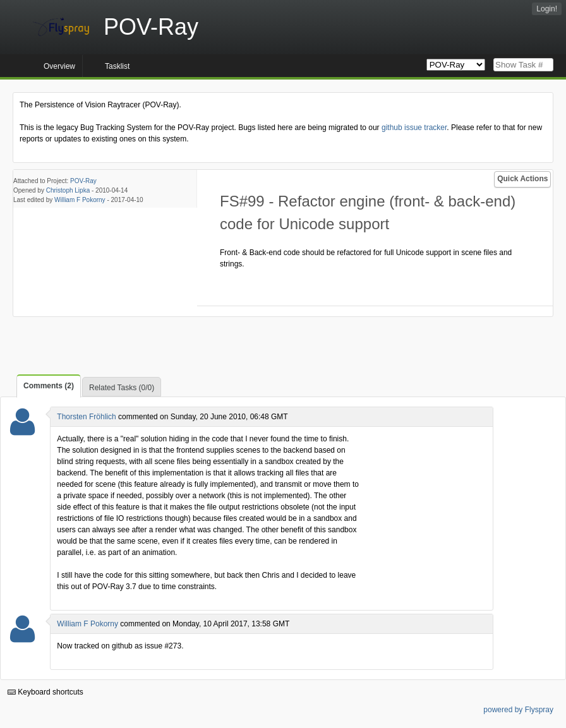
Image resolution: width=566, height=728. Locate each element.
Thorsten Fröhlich (86, 417)
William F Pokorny (80, 200)
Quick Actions (522, 179)
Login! (547, 9)
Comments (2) (49, 386)
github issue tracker (414, 128)
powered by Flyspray (518, 710)
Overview (59, 66)
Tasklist (117, 66)
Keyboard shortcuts (45, 692)
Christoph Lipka (68, 190)
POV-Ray (83, 181)
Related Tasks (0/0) (122, 388)
